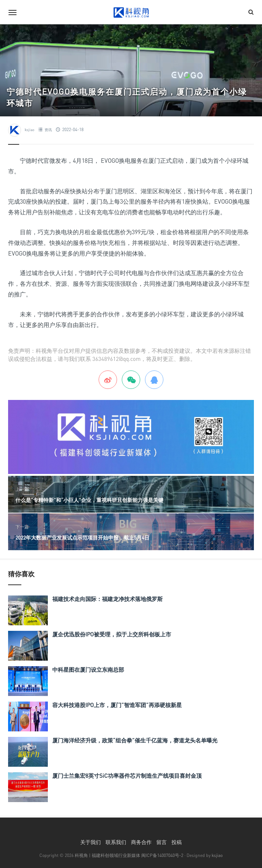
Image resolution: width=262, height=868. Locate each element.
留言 (162, 842)
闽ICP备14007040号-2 (162, 855)
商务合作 (141, 842)
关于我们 (91, 842)
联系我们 (116, 842)
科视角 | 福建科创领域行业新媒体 (107, 855)
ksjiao (29, 130)
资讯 (48, 130)
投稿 (177, 842)
